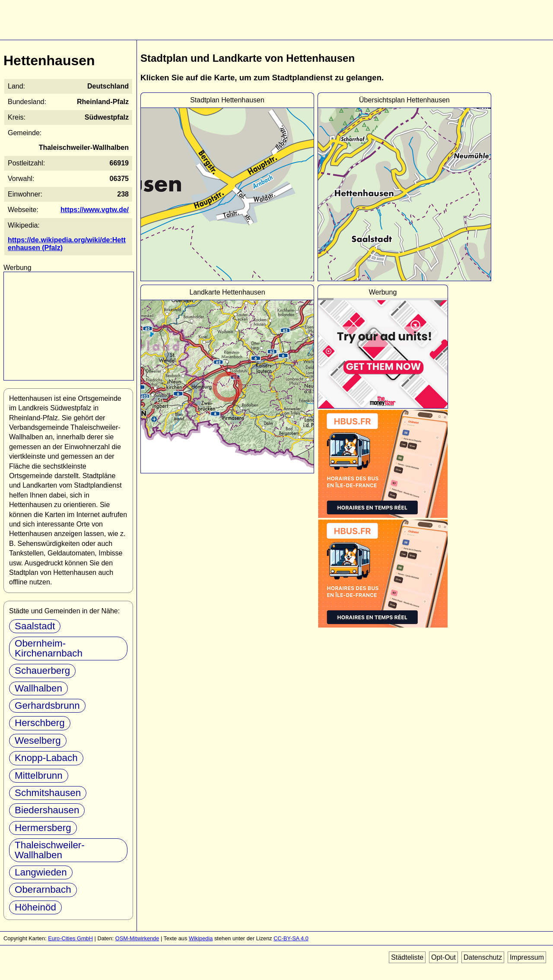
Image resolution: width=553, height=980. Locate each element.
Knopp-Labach (46, 758)
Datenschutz (483, 957)
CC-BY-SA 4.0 (291, 938)
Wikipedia (201, 938)
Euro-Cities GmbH (70, 938)
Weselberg (38, 741)
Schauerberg (42, 671)
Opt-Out (443, 957)
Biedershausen (47, 810)
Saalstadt (35, 626)
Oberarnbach (43, 890)
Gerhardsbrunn (47, 706)
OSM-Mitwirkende (137, 938)
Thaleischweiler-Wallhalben (50, 850)
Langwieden (41, 872)
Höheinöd (35, 907)
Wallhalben (38, 688)
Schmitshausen (48, 793)
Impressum (527, 957)
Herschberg (40, 723)
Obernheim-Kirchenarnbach (49, 648)
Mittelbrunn (39, 775)
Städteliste (407, 957)
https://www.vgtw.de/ (95, 210)
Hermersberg (43, 828)
